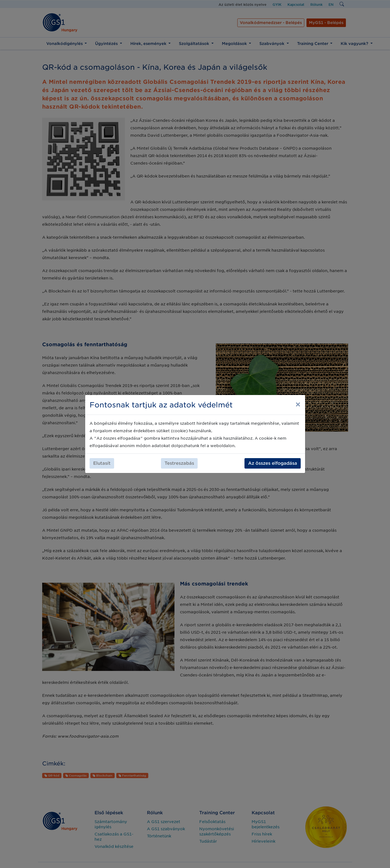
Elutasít (102, 463)
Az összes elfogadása (273, 463)
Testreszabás (179, 463)
